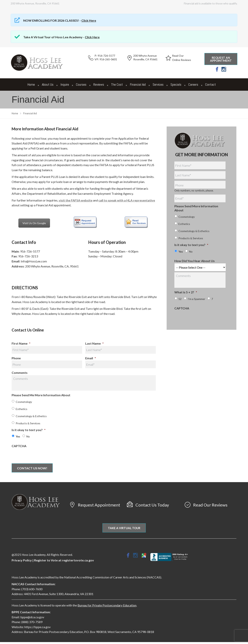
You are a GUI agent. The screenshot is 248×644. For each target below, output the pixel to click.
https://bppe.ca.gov (37, 627)
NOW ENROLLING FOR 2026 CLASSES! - (60, 20)
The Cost (117, 84)
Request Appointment (99, 505)
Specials (176, 84)
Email (91, 358)
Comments (20, 373)
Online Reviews (182, 60)
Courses (81, 84)
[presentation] (41, 456)
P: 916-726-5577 (105, 56)
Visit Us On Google (34, 223)
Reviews (99, 84)
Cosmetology (24, 402)
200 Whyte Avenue (145, 56)
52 (180, 299)
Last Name (94, 343)
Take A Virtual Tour (124, 528)
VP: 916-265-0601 (106, 59)
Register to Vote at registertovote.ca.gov (64, 560)
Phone (16, 358)
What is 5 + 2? (186, 292)
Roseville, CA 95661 (145, 59)
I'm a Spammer (196, 299)
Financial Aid (138, 84)
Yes (18, 436)
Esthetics (22, 409)
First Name (21, 343)
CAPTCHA (19, 446)
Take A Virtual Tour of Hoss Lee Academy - (61, 37)
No (28, 436)
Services (158, 84)
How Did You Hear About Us (195, 261)
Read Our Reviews (210, 505)
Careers (193, 84)
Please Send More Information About (196, 208)
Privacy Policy (22, 560)
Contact (211, 84)
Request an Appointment (221, 59)
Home (31, 84)
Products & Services (28, 423)
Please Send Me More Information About (41, 395)
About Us (48, 84)
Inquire (65, 84)
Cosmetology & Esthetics (31, 416)
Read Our (178, 56)
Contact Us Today (152, 505)
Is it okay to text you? (29, 430)
